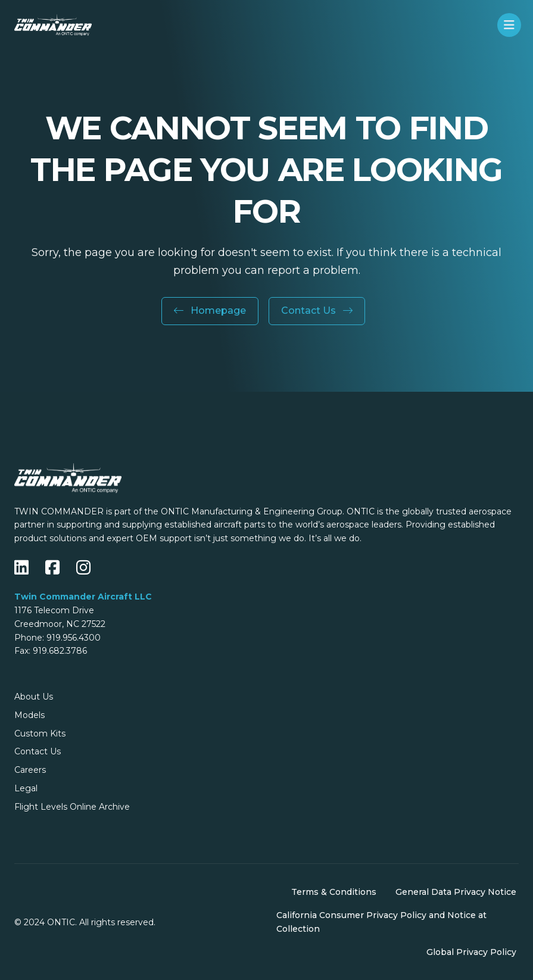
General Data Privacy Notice (456, 892)
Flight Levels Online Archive (72, 807)
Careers (30, 770)
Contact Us (317, 310)
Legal (26, 788)
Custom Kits (40, 734)
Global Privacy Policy (471, 952)
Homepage (210, 310)
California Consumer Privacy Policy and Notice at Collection (381, 922)
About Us (34, 697)
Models (29, 715)
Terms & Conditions (334, 892)
